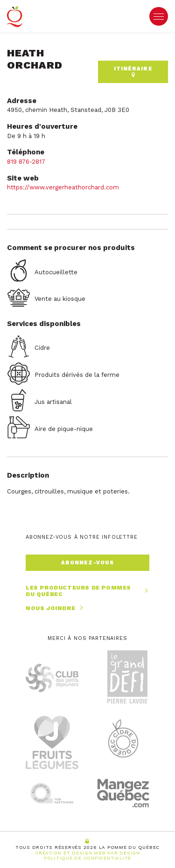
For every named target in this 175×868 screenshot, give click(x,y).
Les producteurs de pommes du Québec (87, 591)
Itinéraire (133, 72)
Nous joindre (56, 608)
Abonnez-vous (87, 563)
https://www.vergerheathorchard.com (63, 187)
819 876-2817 (26, 162)
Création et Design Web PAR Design (87, 853)
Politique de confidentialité (87, 858)
